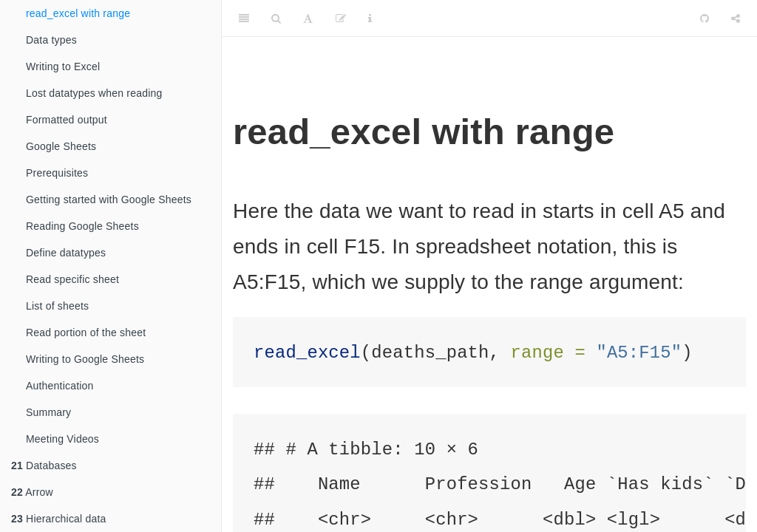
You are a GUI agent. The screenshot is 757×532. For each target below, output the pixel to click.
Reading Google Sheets (82, 226)
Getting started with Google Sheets (109, 199)
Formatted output (67, 120)
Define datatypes (66, 253)
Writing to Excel (63, 66)
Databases (44, 465)
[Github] (705, 18)
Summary (48, 412)
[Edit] (341, 18)
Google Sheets (61, 146)
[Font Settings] (308, 18)
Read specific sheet (72, 279)
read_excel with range (78, 13)
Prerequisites (57, 173)
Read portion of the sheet (86, 332)
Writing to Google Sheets (85, 359)
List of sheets (57, 306)
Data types (51, 40)
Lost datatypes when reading (94, 93)
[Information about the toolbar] (370, 18)
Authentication (60, 386)
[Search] (276, 18)
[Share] (736, 18)
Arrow (32, 492)
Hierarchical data (59, 519)
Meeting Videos (62, 439)
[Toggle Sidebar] (244, 18)
